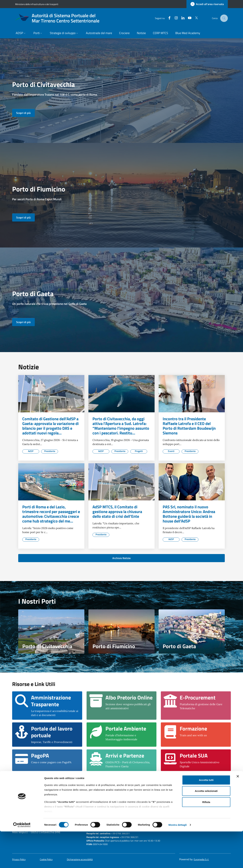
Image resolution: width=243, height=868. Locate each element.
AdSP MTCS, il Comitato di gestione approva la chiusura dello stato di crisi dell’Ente (117, 512)
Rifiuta (206, 839)
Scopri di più (23, 113)
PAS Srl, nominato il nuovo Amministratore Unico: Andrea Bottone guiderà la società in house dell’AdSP (189, 514)
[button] (21, 33)
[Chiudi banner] (238, 813)
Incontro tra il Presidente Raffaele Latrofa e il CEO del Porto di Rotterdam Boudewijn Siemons (189, 426)
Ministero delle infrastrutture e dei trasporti (37, 4)
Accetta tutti (206, 816)
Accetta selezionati (206, 827)
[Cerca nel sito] (224, 18)
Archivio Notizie (122, 558)
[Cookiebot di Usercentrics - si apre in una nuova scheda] (22, 861)
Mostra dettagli (178, 861)
